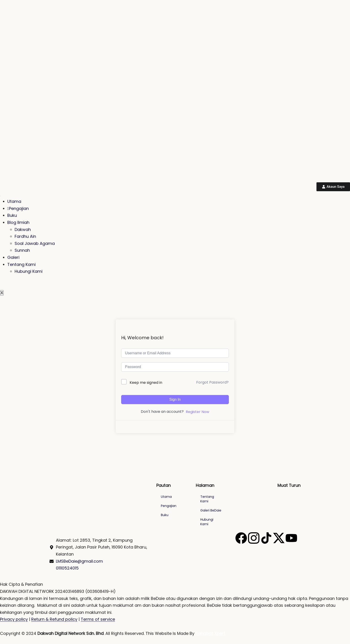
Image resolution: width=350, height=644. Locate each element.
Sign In (175, 399)
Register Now (197, 412)
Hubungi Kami (29, 271)
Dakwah (23, 229)
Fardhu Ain (25, 236)
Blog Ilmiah (18, 222)
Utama (14, 201)
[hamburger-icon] (0, 196)
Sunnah (22, 250)
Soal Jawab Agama (35, 243)
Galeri (13, 257)
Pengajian (18, 208)
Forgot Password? (212, 382)
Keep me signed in (146, 383)
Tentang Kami (21, 264)
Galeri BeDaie (211, 510)
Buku (12, 215)
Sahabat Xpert (210, 633)
